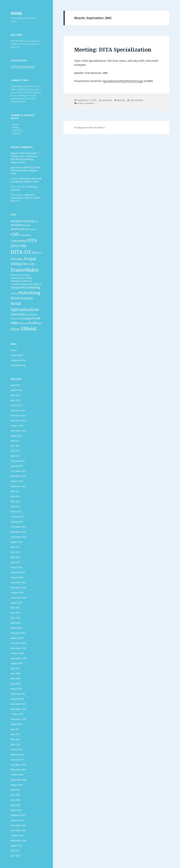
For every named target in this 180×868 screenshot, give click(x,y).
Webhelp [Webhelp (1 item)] (23, 323)
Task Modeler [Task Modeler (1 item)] (31, 315)
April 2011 (16, 507)
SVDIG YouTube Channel (22, 67)
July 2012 (15, 441)
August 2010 (17, 542)
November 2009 (18, 588)
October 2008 (17, 653)
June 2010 (15, 552)
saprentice (16, 167)
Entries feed (17, 355)
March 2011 (16, 512)
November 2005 (18, 830)
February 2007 (18, 755)
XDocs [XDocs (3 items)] (15, 329)
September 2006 (19, 780)
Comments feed (18, 360)
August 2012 (17, 436)
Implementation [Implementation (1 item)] (17, 278)
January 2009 (17, 638)
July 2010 (15, 547)
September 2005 (19, 841)
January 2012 (17, 466)
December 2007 (18, 704)
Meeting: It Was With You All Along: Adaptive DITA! (24, 159)
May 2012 (15, 451)
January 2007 (17, 760)
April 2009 (16, 623)
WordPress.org (18, 365)
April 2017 (16, 385)
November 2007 (18, 709)
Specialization (137, 100)
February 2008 (18, 694)
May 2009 (15, 618)
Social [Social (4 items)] (16, 303)
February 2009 (18, 633)
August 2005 (17, 846)
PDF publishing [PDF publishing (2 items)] (31, 287)
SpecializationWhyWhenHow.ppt (123, 81)
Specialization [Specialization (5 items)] (25, 309)
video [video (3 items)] (15, 323)
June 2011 (15, 496)
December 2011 (18, 471)
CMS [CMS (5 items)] (15, 234)
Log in (14, 350)
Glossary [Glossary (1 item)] (27, 275)
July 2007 (15, 729)
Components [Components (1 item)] (25, 235)
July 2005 (15, 851)
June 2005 (15, 856)
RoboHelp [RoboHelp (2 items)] (27, 298)
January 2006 (17, 820)
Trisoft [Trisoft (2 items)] (36, 318)
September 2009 (19, 598)
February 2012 (18, 461)
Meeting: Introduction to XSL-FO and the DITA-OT (26, 198)
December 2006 (18, 765)
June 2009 (15, 613)
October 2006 (17, 775)
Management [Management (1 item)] (27, 284)
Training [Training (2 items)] (26, 318)
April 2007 (16, 744)
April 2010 (16, 562)
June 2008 (15, 674)
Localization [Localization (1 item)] (16, 284)
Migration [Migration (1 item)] (37, 284)
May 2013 (15, 400)
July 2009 (15, 608)
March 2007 (16, 750)
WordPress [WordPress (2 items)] (35, 323)
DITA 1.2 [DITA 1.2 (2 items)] (37, 253)
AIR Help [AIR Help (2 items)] (28, 221)
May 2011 (15, 501)
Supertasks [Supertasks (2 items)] (18, 314)
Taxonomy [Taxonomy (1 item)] (15, 319)
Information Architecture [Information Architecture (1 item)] (21, 281)
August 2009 (17, 603)
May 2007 (15, 739)
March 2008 (16, 689)
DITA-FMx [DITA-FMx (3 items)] (19, 246)
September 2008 (19, 658)
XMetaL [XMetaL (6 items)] (29, 329)
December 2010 (18, 527)
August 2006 (17, 785)
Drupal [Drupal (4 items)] (30, 259)
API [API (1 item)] (36, 221)
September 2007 (19, 719)
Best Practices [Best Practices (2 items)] (19, 229)
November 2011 (18, 476)
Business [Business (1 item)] (32, 229)
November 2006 (18, 770)
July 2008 (15, 668)
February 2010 (18, 572)
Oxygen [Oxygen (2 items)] (16, 287)
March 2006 (16, 810)
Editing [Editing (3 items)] (16, 264)
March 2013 (16, 405)
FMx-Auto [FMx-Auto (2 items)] (28, 264)
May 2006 (15, 800)
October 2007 (17, 714)
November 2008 (18, 648)
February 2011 (18, 517)
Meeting (121, 100)
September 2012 (19, 431)
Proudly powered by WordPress (89, 128)
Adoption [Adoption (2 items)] (16, 221)
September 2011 (19, 486)
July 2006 (15, 790)
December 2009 (18, 583)
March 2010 (16, 567)
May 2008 (15, 679)
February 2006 (18, 815)
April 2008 (16, 684)
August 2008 (17, 663)
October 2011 (17, 481)
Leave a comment (86, 103)
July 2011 (15, 491)
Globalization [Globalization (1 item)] (16, 275)
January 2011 (17, 522)
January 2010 (17, 577)
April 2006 (16, 805)
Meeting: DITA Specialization (113, 49)
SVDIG (16, 13)
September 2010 (19, 537)
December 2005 (18, 825)
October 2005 (17, 835)
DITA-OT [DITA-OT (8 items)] (21, 252)
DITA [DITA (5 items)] (32, 240)
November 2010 (18, 532)
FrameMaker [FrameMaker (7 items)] (25, 270)
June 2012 (15, 446)
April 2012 (16, 456)
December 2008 (18, 643)
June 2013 (15, 395)
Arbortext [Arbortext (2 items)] (17, 225)
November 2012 (18, 421)
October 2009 (17, 593)
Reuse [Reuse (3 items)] (15, 298)
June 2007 (15, 734)
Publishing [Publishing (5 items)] (29, 293)
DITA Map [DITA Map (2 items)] (17, 259)
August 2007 (17, 724)
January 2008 (17, 699)
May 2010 (15, 557)
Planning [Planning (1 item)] (14, 293)
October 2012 (17, 426)
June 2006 (15, 795)
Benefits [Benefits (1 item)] (27, 225)
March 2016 (16, 390)
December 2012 (18, 416)
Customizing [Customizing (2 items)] (19, 241)
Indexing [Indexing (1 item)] (28, 278)
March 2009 (16, 628)
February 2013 (18, 410)
